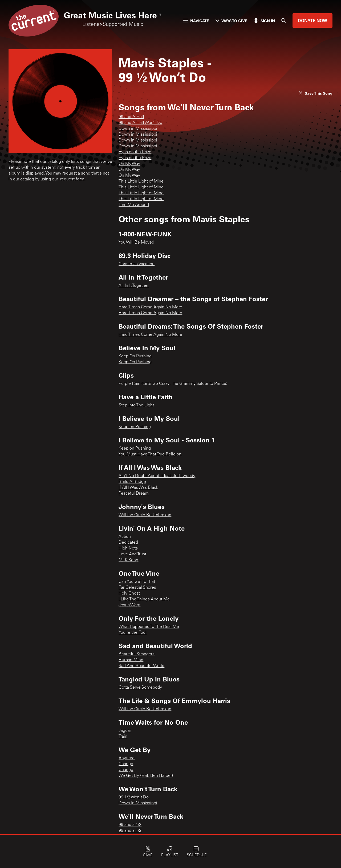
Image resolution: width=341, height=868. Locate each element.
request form (72, 179)
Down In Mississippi (138, 803)
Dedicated (128, 543)
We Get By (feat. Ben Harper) (146, 776)
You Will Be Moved (136, 243)
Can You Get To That (137, 582)
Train (123, 737)
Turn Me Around (134, 205)
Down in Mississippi (138, 129)
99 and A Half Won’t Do (140, 123)
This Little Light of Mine (141, 181)
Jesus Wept (129, 605)
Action (125, 537)
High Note (128, 548)
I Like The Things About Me (144, 599)
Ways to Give (231, 21)
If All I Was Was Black (138, 488)
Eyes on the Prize (135, 152)
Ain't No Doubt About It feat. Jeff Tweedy (157, 476)
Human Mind (131, 660)
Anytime (127, 758)
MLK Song (128, 560)
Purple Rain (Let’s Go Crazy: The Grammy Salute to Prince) (173, 384)
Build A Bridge (132, 482)
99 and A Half (131, 117)
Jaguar (125, 731)
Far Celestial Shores (137, 588)
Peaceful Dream (134, 494)
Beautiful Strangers (137, 654)
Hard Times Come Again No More (150, 307)
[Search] (284, 21)
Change (126, 764)
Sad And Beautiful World (141, 666)
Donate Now (312, 20)
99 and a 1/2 (130, 825)
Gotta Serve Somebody (140, 688)
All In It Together (134, 286)
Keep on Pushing (135, 427)
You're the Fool (133, 633)
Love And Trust (132, 554)
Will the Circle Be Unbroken (145, 515)
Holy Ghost (129, 594)
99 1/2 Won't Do (134, 797)
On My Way (129, 164)
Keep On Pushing (135, 356)
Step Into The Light (136, 405)
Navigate (196, 21)
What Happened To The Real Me (149, 627)
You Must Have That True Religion (150, 454)
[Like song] (315, 93)
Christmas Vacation (137, 264)
